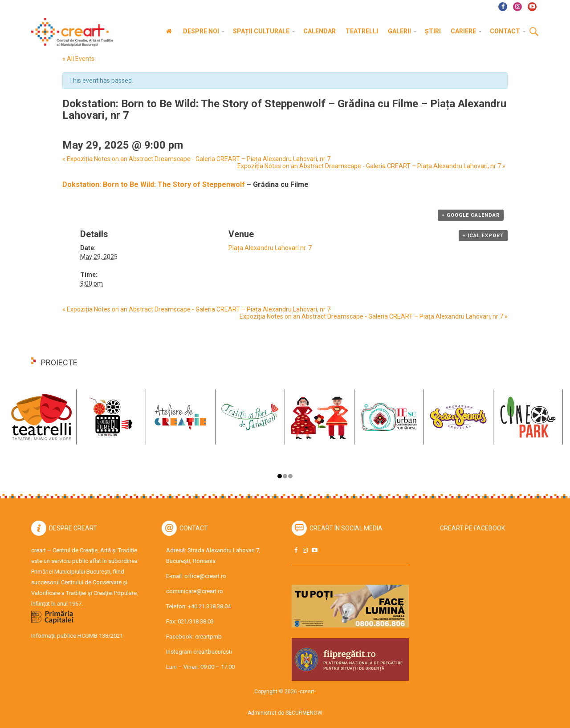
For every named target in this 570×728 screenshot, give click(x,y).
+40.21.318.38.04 (209, 606)
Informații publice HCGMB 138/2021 (77, 636)
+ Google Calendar (471, 215)
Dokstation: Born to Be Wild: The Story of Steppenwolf (154, 184)
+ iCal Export (483, 236)
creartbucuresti (213, 652)
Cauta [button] (534, 32)
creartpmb (208, 637)
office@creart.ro (205, 576)
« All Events (78, 59)
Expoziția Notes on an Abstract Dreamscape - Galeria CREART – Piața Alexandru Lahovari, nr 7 (196, 159)
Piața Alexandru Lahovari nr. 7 (270, 248)
